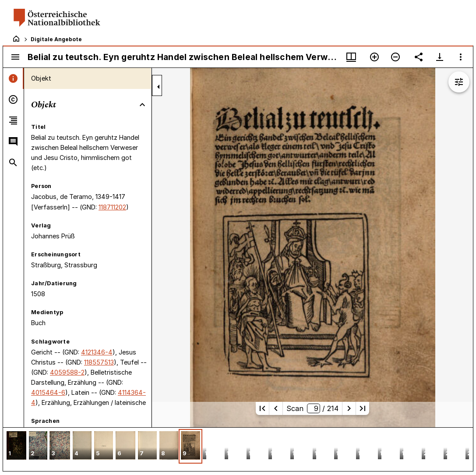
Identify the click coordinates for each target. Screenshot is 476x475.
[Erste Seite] (262, 408)
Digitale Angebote (56, 39)
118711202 (112, 207)
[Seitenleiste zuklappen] (159, 87)
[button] (16, 446)
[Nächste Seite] (349, 408)
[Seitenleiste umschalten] (15, 57)
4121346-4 (97, 352)
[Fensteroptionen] (461, 57)
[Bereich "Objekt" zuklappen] (142, 105)
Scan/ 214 (312, 408)
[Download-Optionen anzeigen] (440, 57)
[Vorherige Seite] (276, 408)
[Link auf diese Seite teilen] (419, 57)
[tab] (13, 78)
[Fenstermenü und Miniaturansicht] (351, 57)
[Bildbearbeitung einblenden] (459, 82)
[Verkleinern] (395, 57)
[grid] (238, 449)
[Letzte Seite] (363, 408)
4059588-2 (67, 372)
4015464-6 (48, 392)
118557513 (99, 362)
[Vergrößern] (374, 57)
